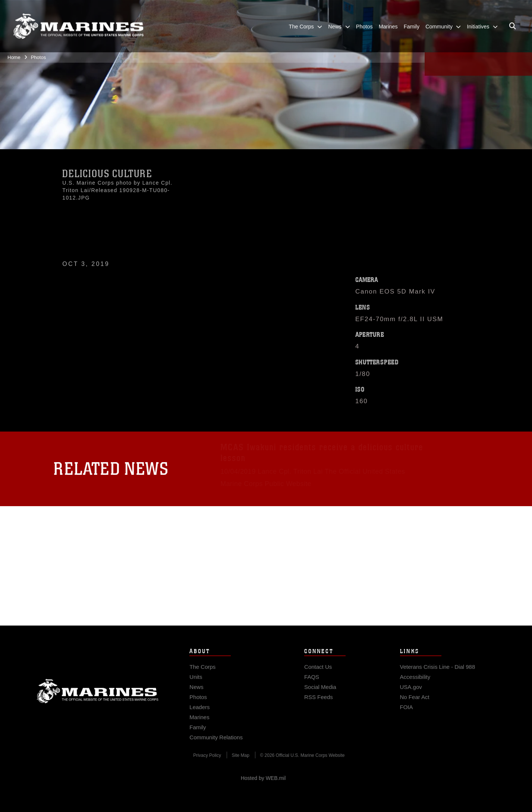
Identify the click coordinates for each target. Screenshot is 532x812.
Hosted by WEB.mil (263, 778)
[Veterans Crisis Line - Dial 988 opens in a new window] (438, 672)
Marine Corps (98, 697)
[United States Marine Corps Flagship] (78, 23)
